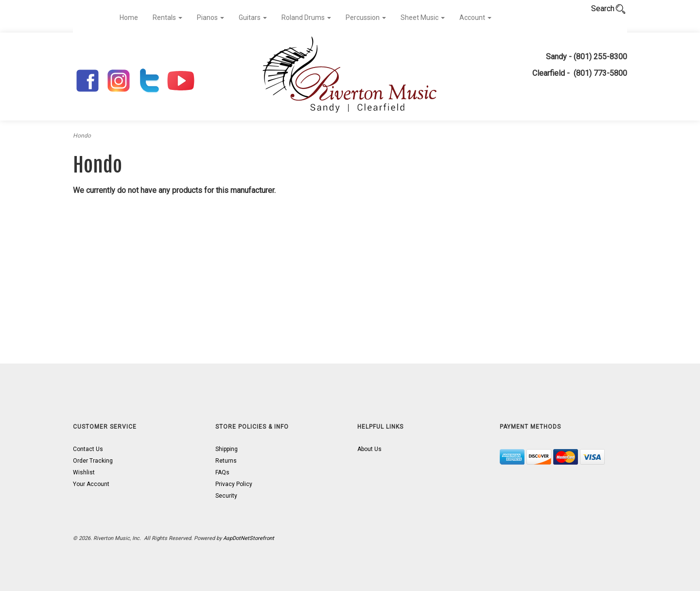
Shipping (227, 449)
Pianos (210, 17)
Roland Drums (306, 17)
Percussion (366, 17)
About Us (369, 449)
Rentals (167, 17)
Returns (226, 461)
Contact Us (88, 449)
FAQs (222, 472)
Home (129, 17)
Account (475, 17)
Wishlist (84, 472)
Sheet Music (423, 17)
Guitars (253, 17)
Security (226, 496)
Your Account (91, 484)
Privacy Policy (234, 484)
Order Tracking (93, 461)
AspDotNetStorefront (249, 538)
